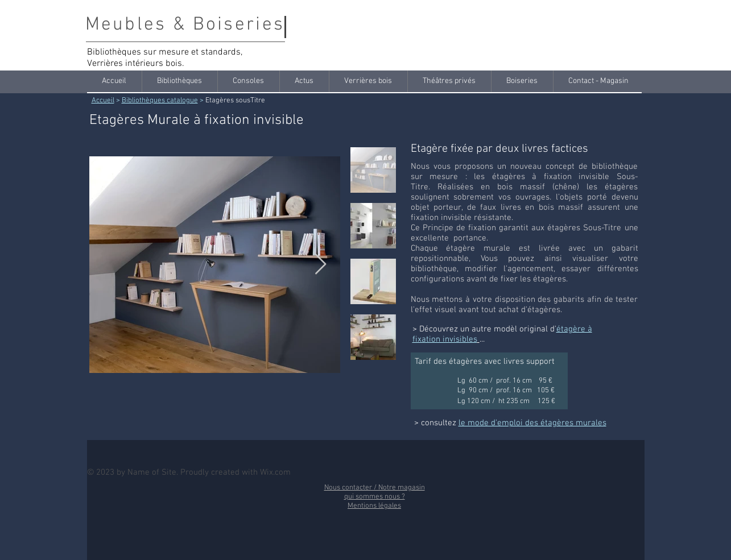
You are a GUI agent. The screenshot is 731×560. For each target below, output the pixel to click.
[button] (179, 81)
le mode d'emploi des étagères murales (532, 423)
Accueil (103, 101)
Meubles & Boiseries (185, 25)
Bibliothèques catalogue (160, 101)
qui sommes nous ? (375, 497)
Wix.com (275, 472)
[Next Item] (321, 265)
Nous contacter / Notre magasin (375, 488)
